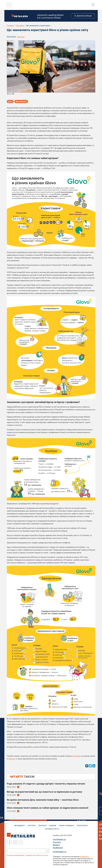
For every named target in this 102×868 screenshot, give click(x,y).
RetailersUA (84, 856)
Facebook (77, 756)
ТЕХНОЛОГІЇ (42, 824)
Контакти (57, 842)
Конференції (58, 848)
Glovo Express (21, 102)
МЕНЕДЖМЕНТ (19, 824)
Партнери (20, 26)
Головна (10, 26)
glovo (10, 102)
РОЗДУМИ (53, 824)
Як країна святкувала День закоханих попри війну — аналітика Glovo (43, 800)
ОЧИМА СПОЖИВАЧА (67, 824)
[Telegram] (21, 842)
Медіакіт (56, 845)
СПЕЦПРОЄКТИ (83, 824)
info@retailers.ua (60, 852)
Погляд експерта (52, 828)
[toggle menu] (93, 5)
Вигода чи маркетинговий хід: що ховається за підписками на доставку (44, 792)
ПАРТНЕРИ (31, 824)
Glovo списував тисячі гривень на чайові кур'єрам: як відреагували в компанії (48, 808)
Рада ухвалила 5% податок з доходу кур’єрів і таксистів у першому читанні (46, 784)
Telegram (12, 759)
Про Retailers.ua (59, 839)
